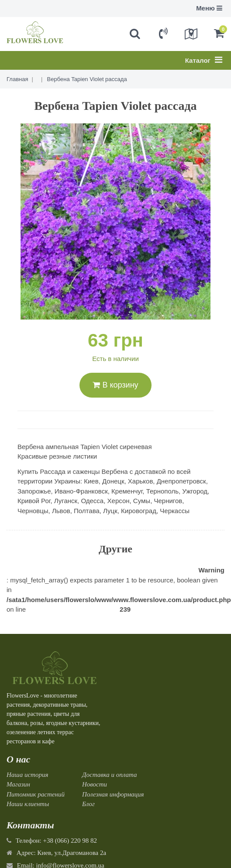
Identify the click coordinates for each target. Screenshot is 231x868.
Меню (209, 8)
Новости (95, 784)
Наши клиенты (28, 804)
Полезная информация (113, 794)
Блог (88, 804)
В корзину (115, 385)
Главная (17, 79)
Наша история (27, 775)
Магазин (18, 784)
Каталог (204, 60)
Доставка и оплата (110, 775)
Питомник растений (36, 794)
